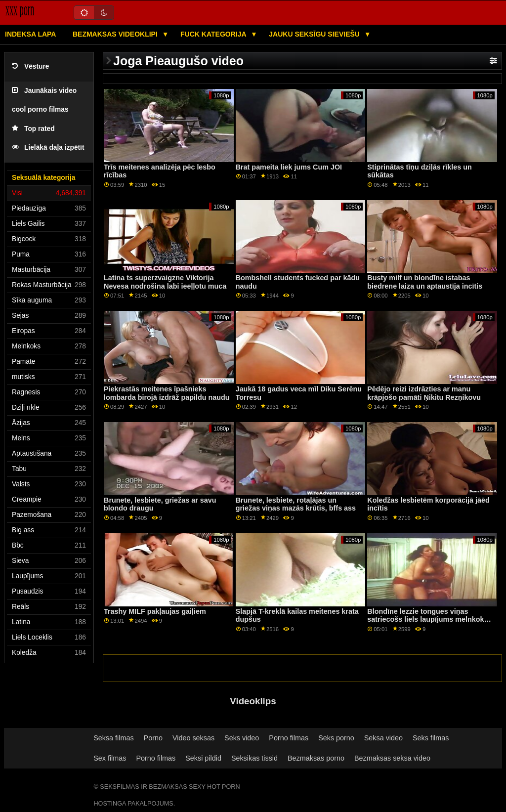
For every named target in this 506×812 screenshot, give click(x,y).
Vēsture (30, 66)
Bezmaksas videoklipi (116, 34)
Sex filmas (110, 758)
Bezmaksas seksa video (392, 758)
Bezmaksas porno (316, 758)
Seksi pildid (203, 758)
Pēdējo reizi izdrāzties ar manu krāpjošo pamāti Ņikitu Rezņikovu (424, 393)
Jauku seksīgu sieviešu (315, 34)
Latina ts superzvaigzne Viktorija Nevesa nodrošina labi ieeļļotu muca (165, 282)
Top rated (33, 129)
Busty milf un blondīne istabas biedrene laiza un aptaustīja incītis (425, 282)
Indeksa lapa (30, 34)
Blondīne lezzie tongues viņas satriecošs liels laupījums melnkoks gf (427, 620)
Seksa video (383, 738)
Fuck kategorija (214, 34)
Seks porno (336, 738)
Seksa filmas (113, 738)
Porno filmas (289, 738)
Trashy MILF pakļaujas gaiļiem (155, 611)
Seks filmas (431, 738)
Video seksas (193, 738)
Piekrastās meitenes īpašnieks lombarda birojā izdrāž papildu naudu (167, 393)
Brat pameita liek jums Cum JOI (289, 167)
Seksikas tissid (254, 758)
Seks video (242, 738)
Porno (153, 738)
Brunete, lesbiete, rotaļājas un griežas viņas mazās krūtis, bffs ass (296, 504)
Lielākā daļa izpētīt (48, 148)
